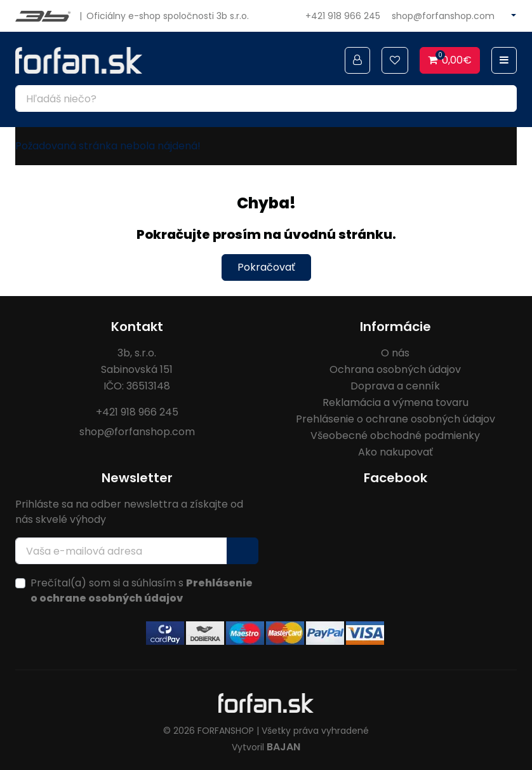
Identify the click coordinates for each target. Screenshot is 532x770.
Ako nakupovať (396, 452)
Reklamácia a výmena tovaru (396, 402)
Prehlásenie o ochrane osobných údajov (396, 419)
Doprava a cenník (395, 386)
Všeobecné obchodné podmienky (395, 436)
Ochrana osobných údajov (395, 369)
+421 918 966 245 (343, 16)
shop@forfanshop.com (443, 16)
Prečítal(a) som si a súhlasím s (142, 591)
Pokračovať (266, 267)
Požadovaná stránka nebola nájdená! (108, 146)
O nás (395, 353)
